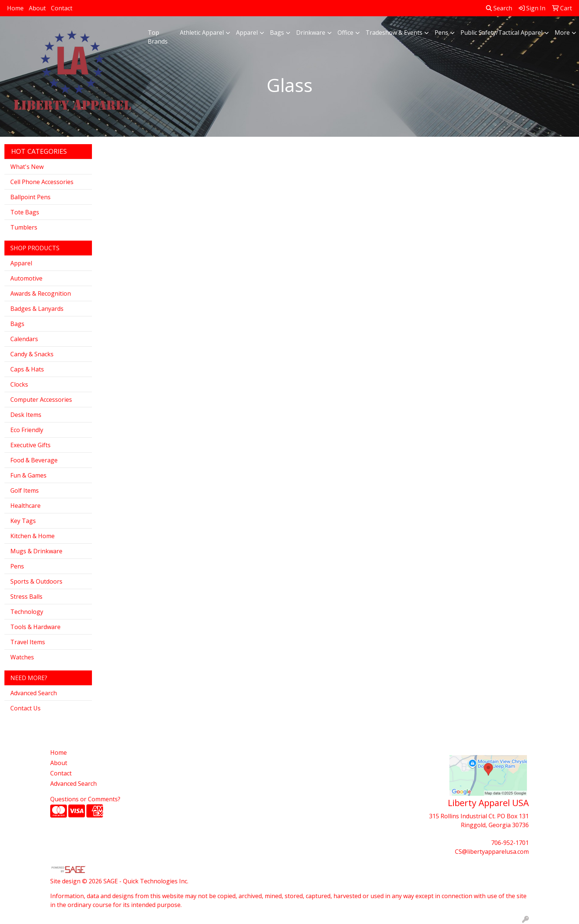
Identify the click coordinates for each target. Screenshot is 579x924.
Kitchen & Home (32, 536)
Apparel (247, 33)
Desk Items (26, 415)
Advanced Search (34, 693)
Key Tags (23, 521)
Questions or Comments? (85, 799)
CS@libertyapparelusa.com (492, 852)
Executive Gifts (30, 445)
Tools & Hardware (35, 627)
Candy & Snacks (32, 354)
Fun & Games (28, 475)
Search (499, 8)
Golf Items (25, 490)
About (37, 8)
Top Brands (158, 37)
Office (345, 33)
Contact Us (25, 708)
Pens (441, 33)
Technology (27, 612)
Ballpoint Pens (30, 197)
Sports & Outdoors (36, 581)
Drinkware (311, 33)
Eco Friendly (27, 430)
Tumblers (24, 227)
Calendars (24, 339)
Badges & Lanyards (37, 309)
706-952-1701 (510, 843)
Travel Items (28, 642)
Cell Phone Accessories (42, 182)
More (562, 33)
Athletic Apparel (202, 33)
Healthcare (25, 506)
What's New (27, 167)
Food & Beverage (34, 460)
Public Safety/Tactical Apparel (501, 33)
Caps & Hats (27, 369)
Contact (62, 8)
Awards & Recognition (41, 293)
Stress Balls (26, 597)
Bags (277, 33)
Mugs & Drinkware (36, 551)
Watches (22, 657)
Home (15, 8)
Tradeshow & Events (394, 33)
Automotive (26, 278)
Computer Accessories (41, 400)
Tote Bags (25, 212)
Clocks (19, 384)
